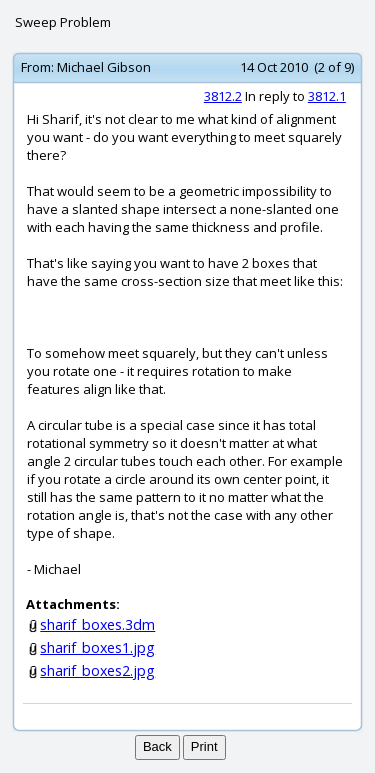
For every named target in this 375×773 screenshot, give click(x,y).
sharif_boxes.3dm (97, 624)
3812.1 (327, 96)
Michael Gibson (104, 67)
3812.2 (223, 96)
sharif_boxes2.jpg (97, 670)
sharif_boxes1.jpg (97, 647)
